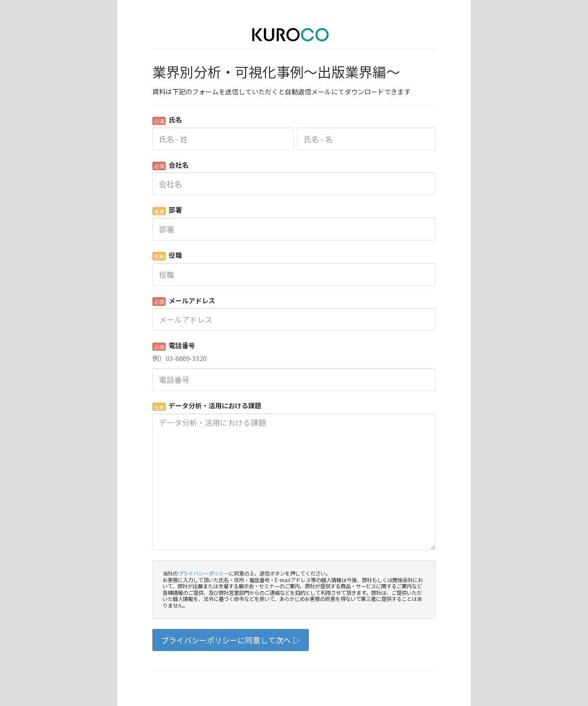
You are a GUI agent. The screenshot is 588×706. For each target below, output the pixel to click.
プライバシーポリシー (203, 573)
